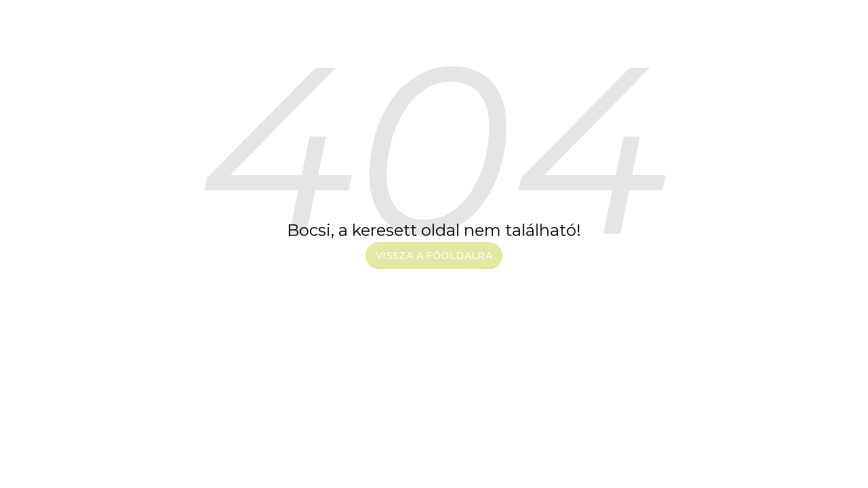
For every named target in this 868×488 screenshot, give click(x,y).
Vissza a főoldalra (434, 256)
